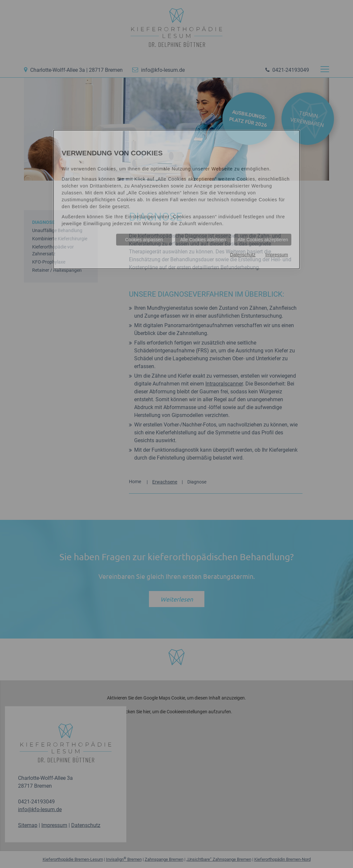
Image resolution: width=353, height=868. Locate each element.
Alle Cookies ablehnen (203, 240)
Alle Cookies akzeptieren (263, 240)
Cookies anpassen (144, 240)
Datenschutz (243, 255)
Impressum (277, 255)
